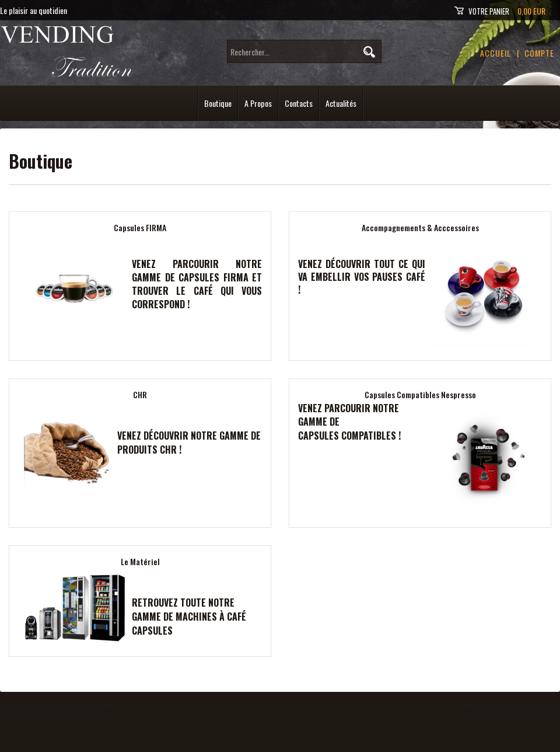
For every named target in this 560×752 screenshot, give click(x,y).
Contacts (299, 103)
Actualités (341, 103)
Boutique (218, 103)
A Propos (258, 103)
